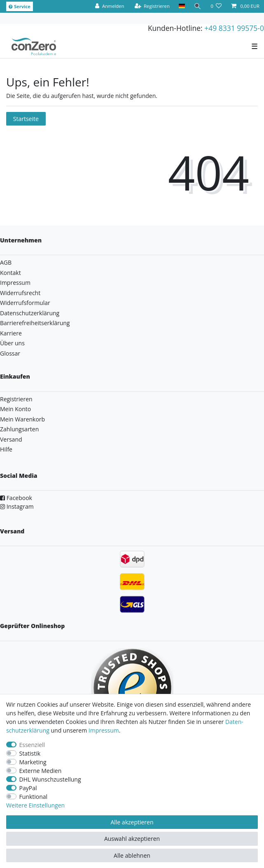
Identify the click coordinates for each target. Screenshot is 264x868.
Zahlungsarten (19, 429)
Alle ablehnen (132, 855)
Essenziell (32, 745)
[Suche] (198, 6)
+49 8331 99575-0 (234, 28)
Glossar (10, 353)
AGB (6, 262)
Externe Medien (41, 771)
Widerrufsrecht (20, 293)
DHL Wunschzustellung (50, 779)
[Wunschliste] (216, 6)
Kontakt (11, 273)
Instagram (17, 506)
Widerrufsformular (25, 303)
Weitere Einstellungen (35, 805)
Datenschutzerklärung (30, 313)
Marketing (33, 762)
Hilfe (6, 449)
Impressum (15, 283)
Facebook (16, 498)
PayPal (28, 788)
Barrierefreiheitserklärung (35, 323)
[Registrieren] (152, 6)
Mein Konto (15, 409)
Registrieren (16, 399)
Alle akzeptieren (132, 822)
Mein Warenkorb (22, 419)
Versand (11, 439)
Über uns (12, 343)
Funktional (34, 797)
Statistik (30, 753)
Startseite (26, 119)
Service (20, 6)
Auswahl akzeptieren (132, 839)
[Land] (182, 6)
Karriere (11, 333)
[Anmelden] (110, 6)
